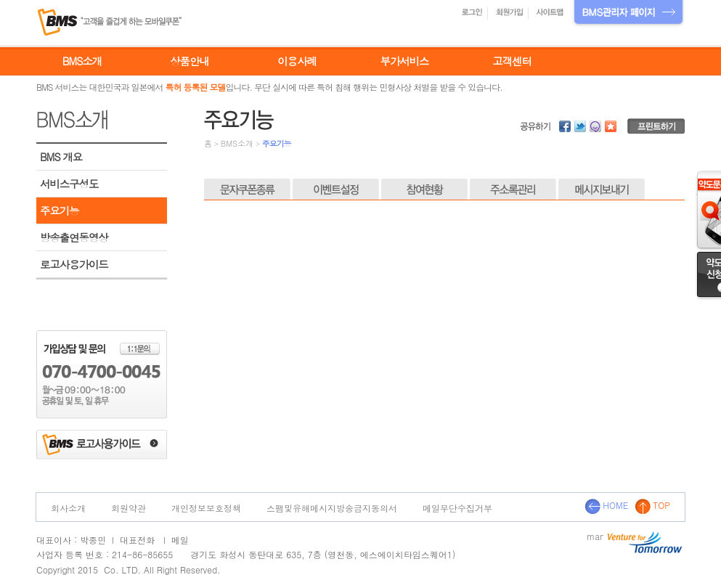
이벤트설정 (336, 189)
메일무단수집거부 (457, 508)
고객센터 (512, 61)
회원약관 (129, 508)
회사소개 (68, 508)
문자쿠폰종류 (247, 189)
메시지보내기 (602, 189)
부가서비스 (405, 61)
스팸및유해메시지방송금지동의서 (332, 508)
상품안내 (190, 61)
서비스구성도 (69, 184)
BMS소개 (82, 61)
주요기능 (60, 211)
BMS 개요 (61, 157)
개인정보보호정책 (206, 508)
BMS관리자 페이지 (628, 13)
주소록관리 (513, 189)
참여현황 (424, 189)
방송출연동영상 (74, 237)
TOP (652, 505)
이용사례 (297, 61)
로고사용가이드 (74, 264)
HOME (606, 505)
